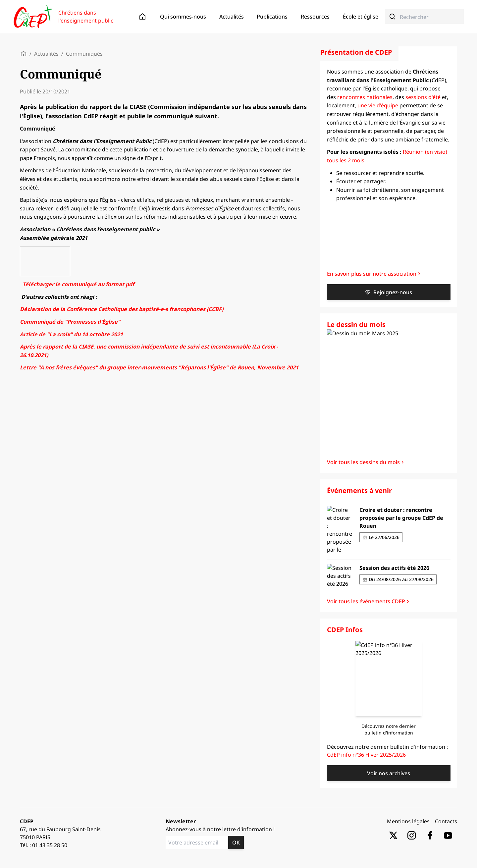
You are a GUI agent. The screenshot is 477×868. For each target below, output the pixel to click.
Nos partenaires (46, 54)
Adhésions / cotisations (54, 59)
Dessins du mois (47, 140)
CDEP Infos (42, 128)
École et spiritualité (50, 202)
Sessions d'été (57, 109)
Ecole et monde (46, 225)
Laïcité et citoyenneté (52, 214)
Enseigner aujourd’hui (53, 208)
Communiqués (45, 84)
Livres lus (40, 189)
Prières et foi (43, 177)
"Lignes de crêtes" (49, 146)
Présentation (42, 42)
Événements (44, 91)
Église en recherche (50, 219)
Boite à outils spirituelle (54, 159)
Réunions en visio (61, 115)
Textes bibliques (46, 171)
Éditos (36, 78)
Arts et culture (44, 183)
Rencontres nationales (66, 97)
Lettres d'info (43, 134)
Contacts (38, 65)
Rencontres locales (62, 103)
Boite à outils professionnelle (60, 165)
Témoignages (43, 48)
